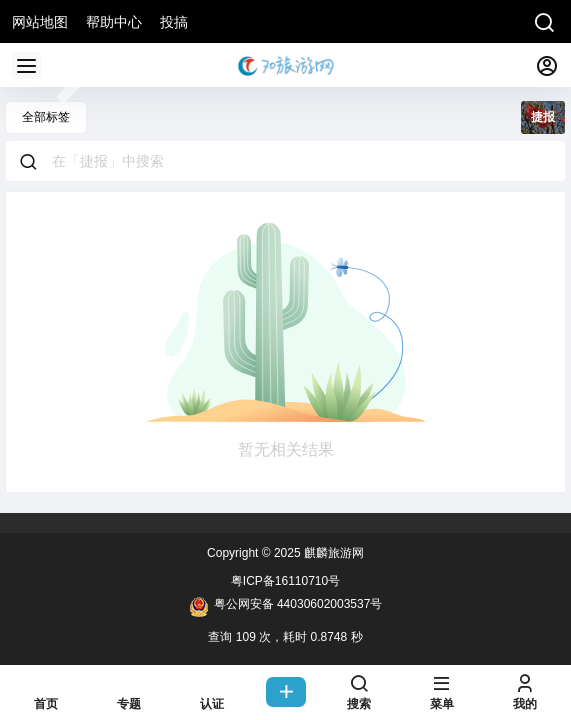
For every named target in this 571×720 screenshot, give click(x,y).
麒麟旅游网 (332, 553)
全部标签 (46, 117)
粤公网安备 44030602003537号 (286, 607)
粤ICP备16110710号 (285, 581)
